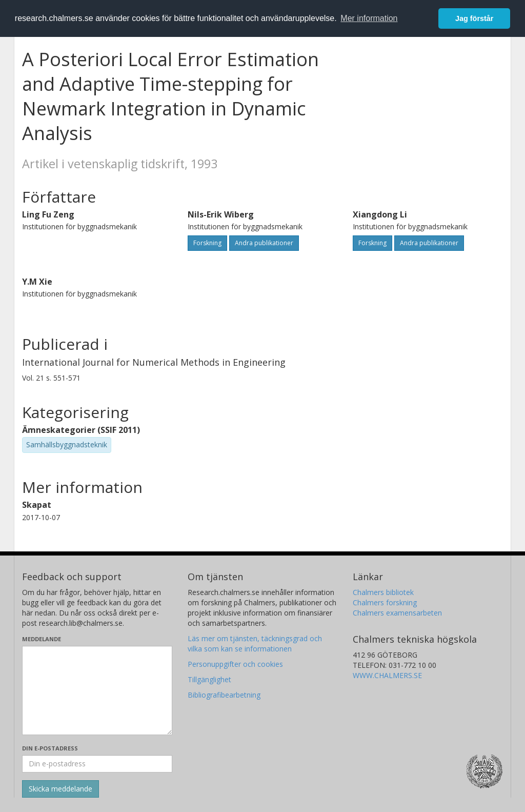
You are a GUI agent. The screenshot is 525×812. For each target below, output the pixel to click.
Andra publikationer (264, 243)
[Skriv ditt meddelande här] (97, 690)
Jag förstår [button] (474, 18)
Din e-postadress (50, 748)
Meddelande (42, 639)
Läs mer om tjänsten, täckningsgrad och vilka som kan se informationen (255, 643)
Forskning (207, 243)
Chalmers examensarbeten (397, 613)
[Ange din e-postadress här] (97, 764)
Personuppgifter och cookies (235, 664)
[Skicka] (60, 789)
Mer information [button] (369, 18)
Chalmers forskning (385, 602)
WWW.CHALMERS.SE (387, 675)
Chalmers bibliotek (383, 592)
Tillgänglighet (209, 679)
